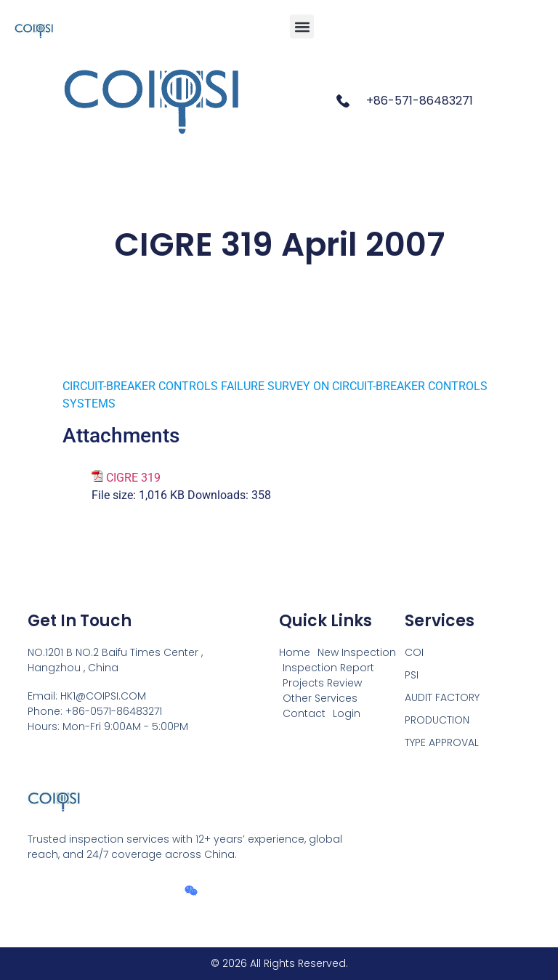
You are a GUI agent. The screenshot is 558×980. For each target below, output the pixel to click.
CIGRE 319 (133, 478)
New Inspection (357, 652)
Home (295, 652)
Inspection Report (328, 668)
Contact (304, 713)
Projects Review (322, 683)
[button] (302, 27)
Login (347, 713)
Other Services (320, 698)
